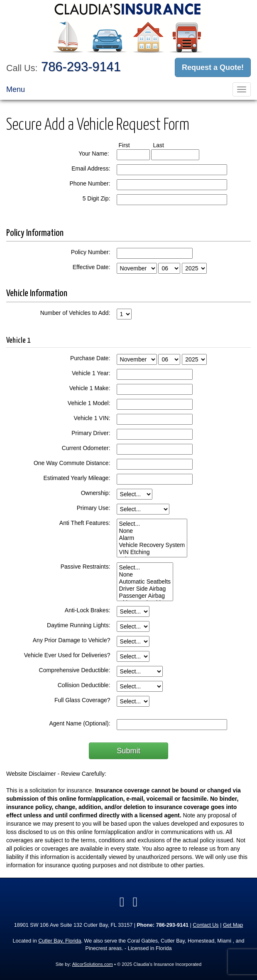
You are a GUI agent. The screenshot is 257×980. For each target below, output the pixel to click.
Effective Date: (92, 267)
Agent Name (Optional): (80, 723)
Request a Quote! (213, 67)
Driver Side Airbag (145, 589)
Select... (152, 524)
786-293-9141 (81, 67)
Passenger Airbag (145, 596)
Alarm (152, 538)
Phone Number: (90, 183)
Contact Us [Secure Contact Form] (206, 925)
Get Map (233, 925)
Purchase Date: (90, 358)
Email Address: (91, 168)
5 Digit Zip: (97, 198)
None (152, 531)
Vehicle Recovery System (152, 545)
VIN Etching (152, 552)
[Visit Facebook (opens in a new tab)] (122, 902)
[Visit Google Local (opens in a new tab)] (135, 902)
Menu (16, 89)
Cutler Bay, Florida (60, 941)
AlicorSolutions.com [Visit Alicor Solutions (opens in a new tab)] (93, 964)
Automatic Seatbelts (145, 582)
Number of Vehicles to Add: (75, 313)
